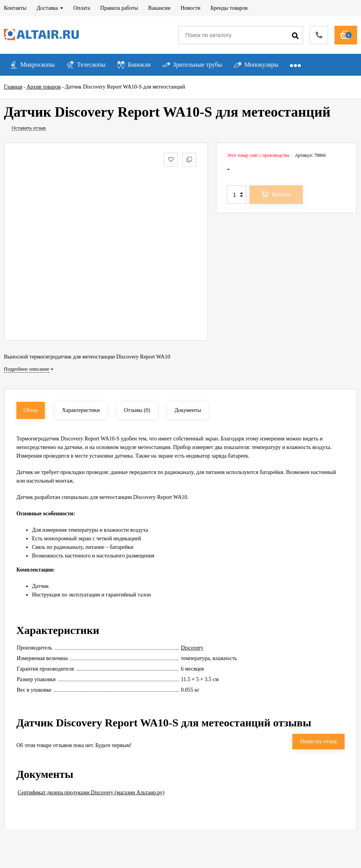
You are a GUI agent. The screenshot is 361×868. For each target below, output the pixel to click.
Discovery (192, 648)
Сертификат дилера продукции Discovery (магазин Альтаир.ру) (91, 793)
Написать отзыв (318, 741)
